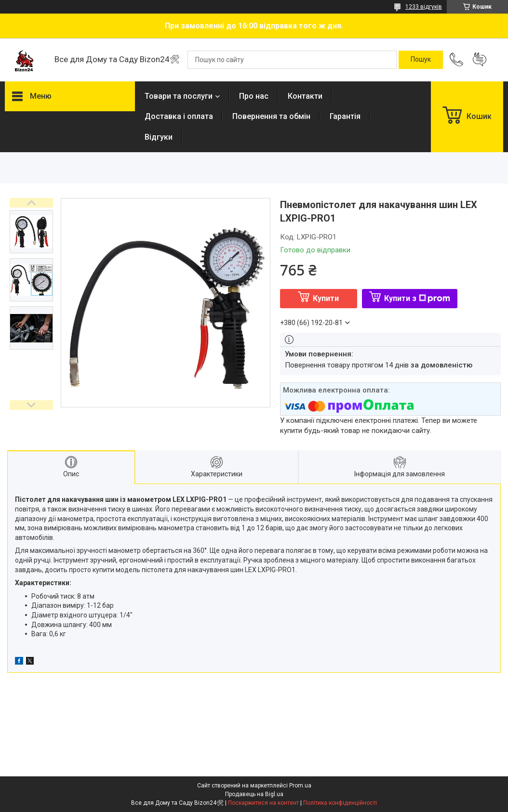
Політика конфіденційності (340, 803)
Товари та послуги (179, 96)
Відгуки (159, 137)
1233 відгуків (424, 7)
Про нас (254, 96)
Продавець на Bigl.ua (254, 794)
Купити (326, 298)
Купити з (417, 298)
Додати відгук (480, 60)
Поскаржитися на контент (263, 803)
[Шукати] (421, 60)
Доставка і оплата (179, 116)
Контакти (305, 96)
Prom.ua (300, 786)
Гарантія (345, 116)
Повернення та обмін (271, 116)
